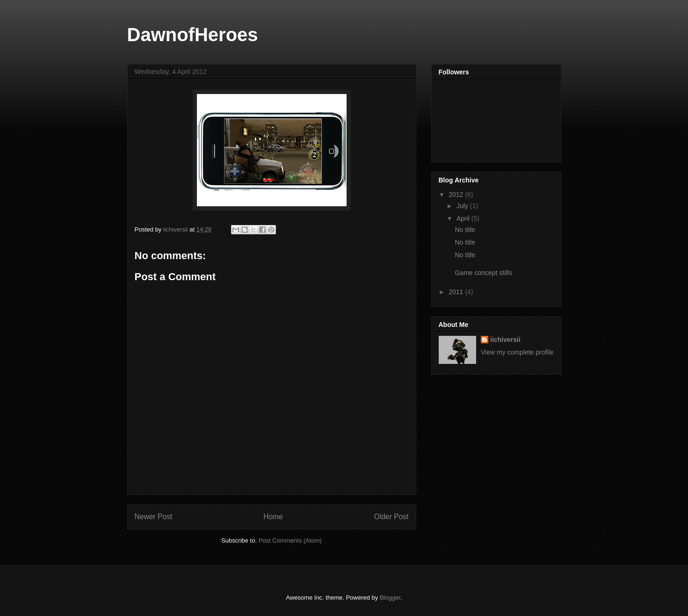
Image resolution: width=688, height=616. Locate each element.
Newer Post (154, 517)
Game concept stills (483, 273)
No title (465, 230)
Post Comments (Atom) (290, 540)
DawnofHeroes (193, 35)
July (463, 206)
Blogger (390, 598)
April (464, 218)
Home (273, 517)
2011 (457, 292)
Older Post (391, 517)
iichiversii (505, 340)
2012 (457, 195)
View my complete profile (517, 352)
